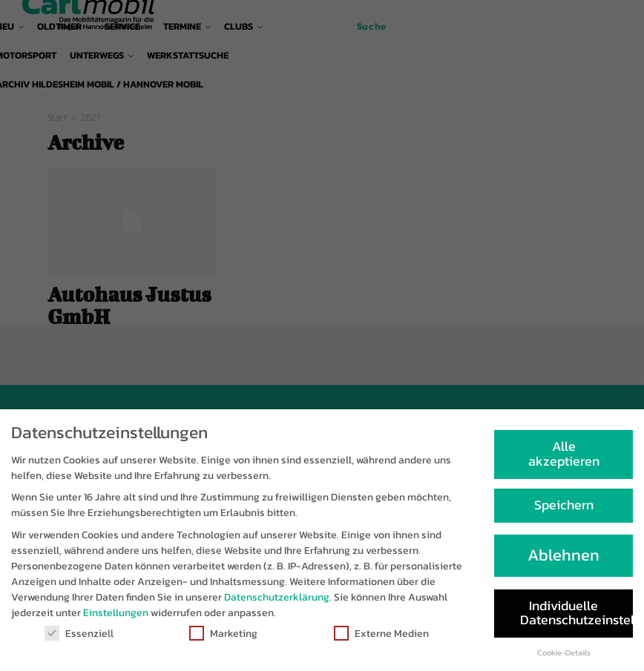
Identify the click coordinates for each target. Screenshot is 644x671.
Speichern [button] (564, 514)
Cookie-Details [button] (564, 661)
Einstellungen (116, 622)
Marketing (223, 642)
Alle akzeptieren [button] (564, 463)
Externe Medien (381, 642)
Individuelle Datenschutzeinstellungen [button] (576, 622)
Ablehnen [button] (563, 564)
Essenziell (79, 642)
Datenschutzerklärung (277, 606)
